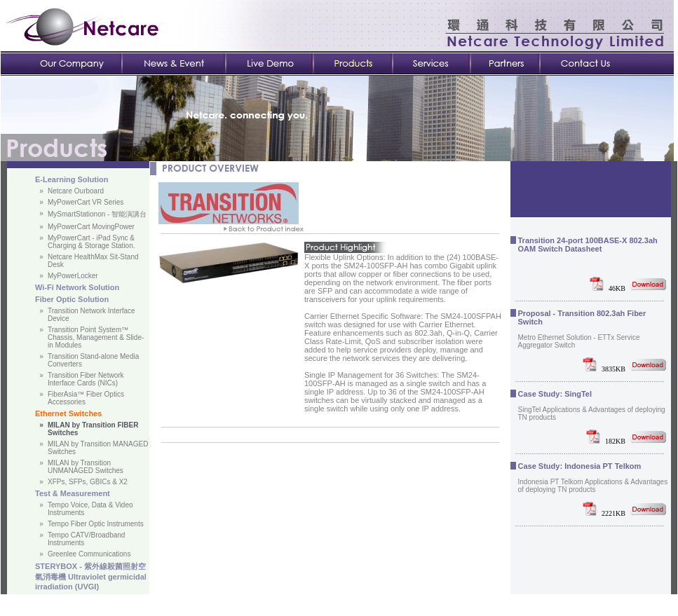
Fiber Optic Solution (72, 299)
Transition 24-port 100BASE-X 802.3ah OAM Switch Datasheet (588, 245)
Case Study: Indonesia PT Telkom (580, 466)
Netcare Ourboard (76, 191)
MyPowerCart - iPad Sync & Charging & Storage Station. (91, 242)
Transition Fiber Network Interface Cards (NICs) (86, 379)
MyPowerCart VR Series (86, 202)
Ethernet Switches (68, 413)
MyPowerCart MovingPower (91, 227)
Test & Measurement (73, 493)
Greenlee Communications (89, 554)
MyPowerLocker (73, 276)
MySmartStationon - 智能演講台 (97, 214)
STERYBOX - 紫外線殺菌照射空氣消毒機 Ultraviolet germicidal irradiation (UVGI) (91, 576)
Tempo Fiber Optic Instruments (96, 524)
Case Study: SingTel (555, 394)
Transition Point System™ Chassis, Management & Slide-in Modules (96, 337)
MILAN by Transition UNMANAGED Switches (86, 467)
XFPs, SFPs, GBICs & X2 (88, 482)
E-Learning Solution (72, 179)
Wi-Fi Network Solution (77, 287)
